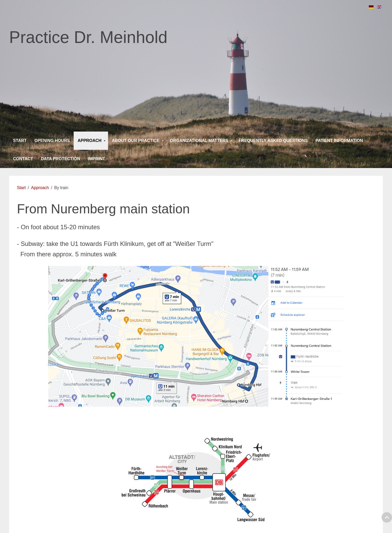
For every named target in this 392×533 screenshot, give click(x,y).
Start (20, 141)
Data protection (61, 159)
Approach (90, 141)
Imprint (97, 159)
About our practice (136, 141)
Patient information (339, 141)
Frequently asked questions (273, 141)
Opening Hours (52, 141)
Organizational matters (199, 141)
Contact (23, 159)
